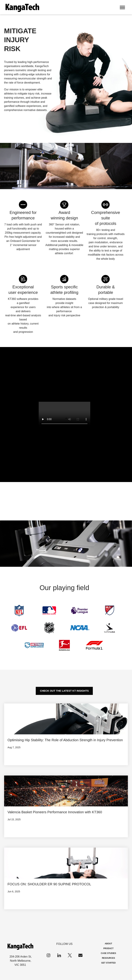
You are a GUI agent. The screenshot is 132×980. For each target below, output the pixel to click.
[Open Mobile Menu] (122, 7)
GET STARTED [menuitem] (108, 963)
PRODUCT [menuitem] (108, 948)
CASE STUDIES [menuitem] (109, 953)
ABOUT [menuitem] (109, 944)
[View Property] (66, 734)
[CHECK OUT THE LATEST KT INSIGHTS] (64, 691)
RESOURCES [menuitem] (108, 958)
